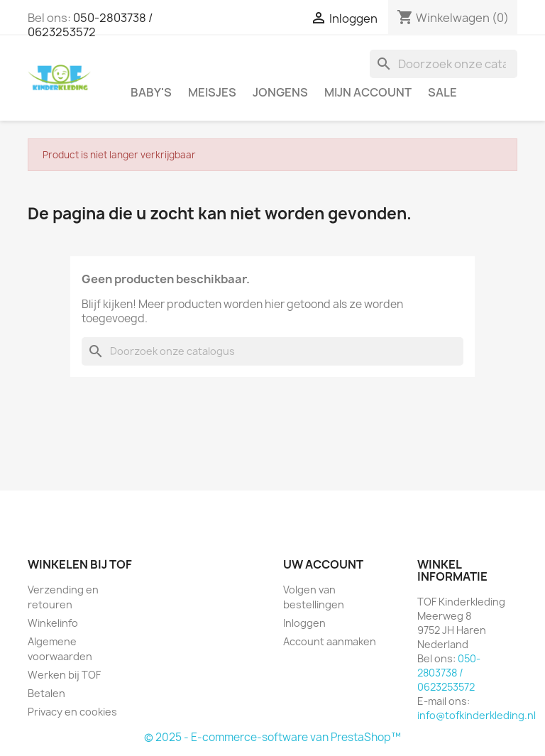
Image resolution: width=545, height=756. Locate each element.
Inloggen (304, 623)
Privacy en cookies (72, 712)
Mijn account (368, 92)
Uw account (323, 564)
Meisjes (212, 92)
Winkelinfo (53, 623)
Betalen (46, 693)
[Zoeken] (444, 64)
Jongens (280, 92)
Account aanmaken (330, 641)
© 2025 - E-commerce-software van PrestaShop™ (272, 737)
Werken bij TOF (64, 675)
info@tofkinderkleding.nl (477, 715)
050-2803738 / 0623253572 (90, 25)
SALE (442, 92)
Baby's (151, 92)
